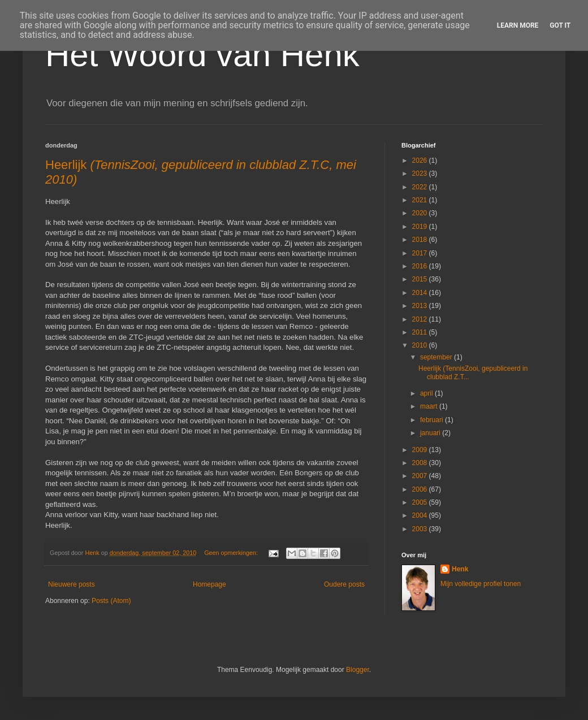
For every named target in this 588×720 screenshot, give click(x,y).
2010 (421, 345)
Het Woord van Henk (202, 55)
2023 (421, 174)
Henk (460, 569)
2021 (421, 200)
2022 (421, 187)
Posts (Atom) (111, 601)
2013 (421, 306)
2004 (421, 515)
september (437, 357)
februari (433, 420)
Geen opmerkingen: (232, 553)
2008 (421, 463)
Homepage (209, 584)
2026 (421, 161)
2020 (421, 213)
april (427, 393)
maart (430, 406)
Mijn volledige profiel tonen (481, 584)
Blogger (358, 670)
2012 (421, 319)
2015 (421, 279)
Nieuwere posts (72, 584)
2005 (421, 502)
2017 (421, 253)
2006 (421, 489)
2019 (421, 227)
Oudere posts (344, 584)
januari (431, 433)
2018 (421, 240)
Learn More (518, 25)
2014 (421, 293)
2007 (421, 476)
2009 (421, 450)
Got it (560, 25)
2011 (421, 332)
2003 (421, 529)
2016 (421, 266)
